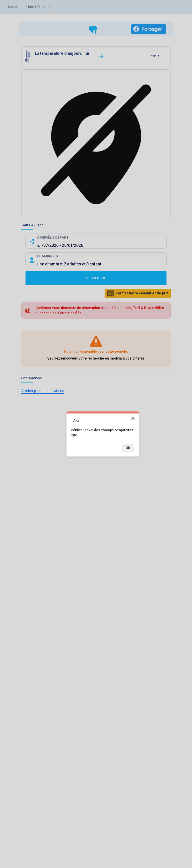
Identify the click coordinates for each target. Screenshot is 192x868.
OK (128, 448)
